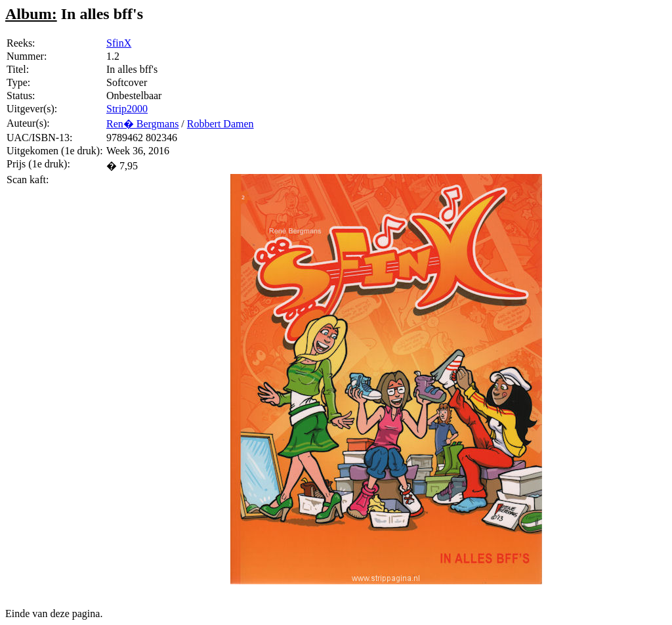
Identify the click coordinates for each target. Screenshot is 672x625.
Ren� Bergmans (142, 124)
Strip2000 (127, 109)
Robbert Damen (220, 124)
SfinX (119, 43)
